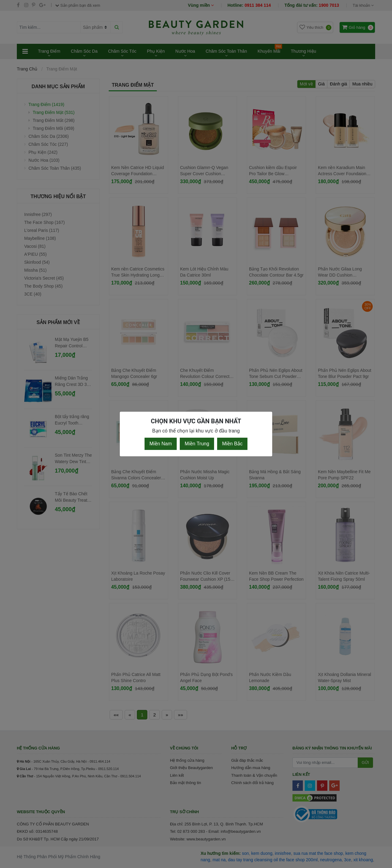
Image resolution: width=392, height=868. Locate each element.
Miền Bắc (232, 444)
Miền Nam (161, 444)
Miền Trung (197, 444)
